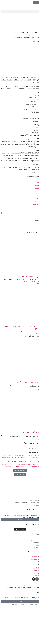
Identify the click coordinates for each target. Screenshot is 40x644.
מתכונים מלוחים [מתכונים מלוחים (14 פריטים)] (18, 461)
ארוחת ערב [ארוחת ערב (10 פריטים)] (28, 456)
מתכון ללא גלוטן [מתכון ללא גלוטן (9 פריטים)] (11, 459)
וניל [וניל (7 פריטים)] (16, 456)
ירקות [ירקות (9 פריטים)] (8, 456)
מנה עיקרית (37, 192)
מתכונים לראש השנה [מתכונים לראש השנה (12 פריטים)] (27, 462)
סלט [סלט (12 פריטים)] (31, 464)
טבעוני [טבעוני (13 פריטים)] (11, 455)
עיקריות (38, 195)
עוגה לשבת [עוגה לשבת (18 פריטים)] (36, 467)
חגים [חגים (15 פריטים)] (14, 455)
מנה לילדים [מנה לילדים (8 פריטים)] (28, 459)
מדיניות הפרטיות (11, 516)
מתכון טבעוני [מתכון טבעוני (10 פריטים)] (16, 459)
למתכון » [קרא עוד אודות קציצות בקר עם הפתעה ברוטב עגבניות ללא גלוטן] (37, 339)
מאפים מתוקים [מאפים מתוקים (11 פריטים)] (36, 459)
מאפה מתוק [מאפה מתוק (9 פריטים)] (4, 457)
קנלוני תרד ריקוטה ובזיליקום (28, 382)
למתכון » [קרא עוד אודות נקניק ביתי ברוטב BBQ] (37, 284)
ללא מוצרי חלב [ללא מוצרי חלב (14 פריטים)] (24, 457)
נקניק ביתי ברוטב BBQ (30, 277)
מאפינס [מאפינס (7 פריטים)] (31, 459)
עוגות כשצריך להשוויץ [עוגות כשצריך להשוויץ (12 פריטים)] (24, 467)
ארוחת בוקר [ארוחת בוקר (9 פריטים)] (33, 456)
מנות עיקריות (33, 28)
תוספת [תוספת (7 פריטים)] (3, 467)
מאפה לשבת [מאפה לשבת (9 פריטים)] (14, 457)
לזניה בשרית (37, 185)
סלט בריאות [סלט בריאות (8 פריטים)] (28, 465)
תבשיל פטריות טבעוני (31, 432)
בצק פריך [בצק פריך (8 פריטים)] (18, 456)
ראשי (38, 28)
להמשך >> (36, 505)
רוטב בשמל (37, 201)
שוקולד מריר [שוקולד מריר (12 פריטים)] (7, 467)
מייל (38, 593)
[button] (20, 12)
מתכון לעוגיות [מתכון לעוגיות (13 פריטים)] (35, 462)
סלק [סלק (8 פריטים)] (21, 465)
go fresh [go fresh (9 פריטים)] (37, 456)
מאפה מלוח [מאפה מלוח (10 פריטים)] (9, 457)
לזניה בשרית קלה (35, 189)
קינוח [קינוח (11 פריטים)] (15, 467)
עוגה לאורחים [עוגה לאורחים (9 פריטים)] (5, 465)
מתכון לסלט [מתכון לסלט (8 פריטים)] (5, 459)
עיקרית (38, 198)
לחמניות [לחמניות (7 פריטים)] (34, 457)
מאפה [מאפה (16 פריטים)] (19, 457)
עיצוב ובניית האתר (35, 604)
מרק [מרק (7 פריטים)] (20, 459)
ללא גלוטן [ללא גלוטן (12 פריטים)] (30, 457)
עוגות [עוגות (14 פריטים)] (31, 467)
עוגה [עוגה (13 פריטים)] (19, 464)
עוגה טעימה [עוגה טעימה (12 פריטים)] (10, 464)
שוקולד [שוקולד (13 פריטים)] (12, 467)
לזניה (38, 182)
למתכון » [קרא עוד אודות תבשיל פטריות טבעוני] (37, 439)
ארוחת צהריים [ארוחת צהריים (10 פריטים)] (23, 456)
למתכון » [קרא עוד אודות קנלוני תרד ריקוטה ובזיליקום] (37, 389)
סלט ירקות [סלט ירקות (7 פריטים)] (24, 465)
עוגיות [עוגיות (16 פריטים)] (18, 467)
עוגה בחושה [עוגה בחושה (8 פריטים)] (15, 465)
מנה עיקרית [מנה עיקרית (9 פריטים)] (23, 459)
